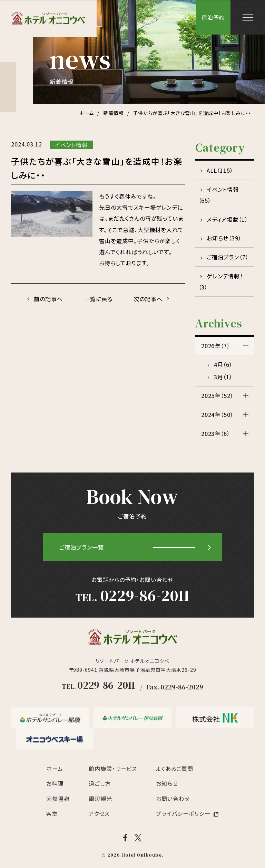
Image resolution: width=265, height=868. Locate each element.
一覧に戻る (98, 299)
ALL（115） (220, 170)
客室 (52, 813)
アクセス (99, 813)
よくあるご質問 (175, 769)
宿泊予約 (213, 17)
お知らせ (167, 783)
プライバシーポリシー (183, 813)
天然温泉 (58, 799)
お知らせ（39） (224, 238)
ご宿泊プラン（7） (228, 257)
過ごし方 (100, 783)
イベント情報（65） (219, 195)
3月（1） (223, 377)
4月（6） (223, 364)
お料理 (55, 783)
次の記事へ (148, 299)
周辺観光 (100, 799)
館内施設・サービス (113, 769)
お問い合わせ (173, 799)
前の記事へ (48, 299)
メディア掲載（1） (228, 219)
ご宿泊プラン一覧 (82, 547)
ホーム (55, 769)
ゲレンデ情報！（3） (221, 282)
